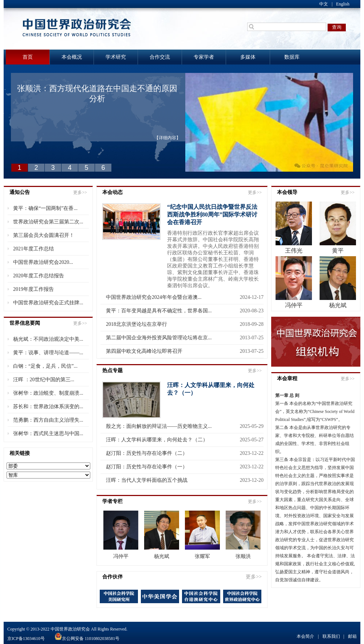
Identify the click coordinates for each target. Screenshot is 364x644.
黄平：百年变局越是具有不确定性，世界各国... (159, 311)
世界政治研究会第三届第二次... (48, 222)
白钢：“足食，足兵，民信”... (45, 366)
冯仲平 (121, 556)
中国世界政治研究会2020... (43, 262)
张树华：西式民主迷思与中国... (48, 434)
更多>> (80, 192)
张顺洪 (243, 556)
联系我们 (331, 636)
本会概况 (72, 57)
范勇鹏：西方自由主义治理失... (48, 420)
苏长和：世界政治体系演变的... (48, 407)
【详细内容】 (167, 138)
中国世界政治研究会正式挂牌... (48, 303)
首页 (28, 57)
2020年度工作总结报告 (39, 276)
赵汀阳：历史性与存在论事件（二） (147, 453)
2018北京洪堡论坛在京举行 (136, 324)
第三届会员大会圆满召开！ (44, 235)
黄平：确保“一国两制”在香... (45, 208)
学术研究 (116, 57)
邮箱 (352, 636)
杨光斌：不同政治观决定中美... (48, 339)
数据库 (292, 57)
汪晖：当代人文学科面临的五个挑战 (147, 480)
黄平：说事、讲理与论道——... (48, 353)
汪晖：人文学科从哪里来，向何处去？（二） (157, 440)
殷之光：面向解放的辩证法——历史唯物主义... (159, 426)
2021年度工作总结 (33, 249)
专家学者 (204, 57)
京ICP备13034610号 (26, 639)
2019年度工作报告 (33, 289)
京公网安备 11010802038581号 (87, 639)
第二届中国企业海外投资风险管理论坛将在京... (159, 338)
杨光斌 (162, 556)
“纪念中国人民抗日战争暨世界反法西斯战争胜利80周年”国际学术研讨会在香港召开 (212, 214)
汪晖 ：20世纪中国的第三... (44, 380)
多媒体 (248, 57)
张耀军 (202, 556)
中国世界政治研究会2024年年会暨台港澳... (154, 297)
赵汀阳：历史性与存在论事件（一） (147, 467)
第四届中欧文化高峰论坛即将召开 (144, 351)
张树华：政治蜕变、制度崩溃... (48, 393)
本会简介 (305, 636)
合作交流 (160, 57)
